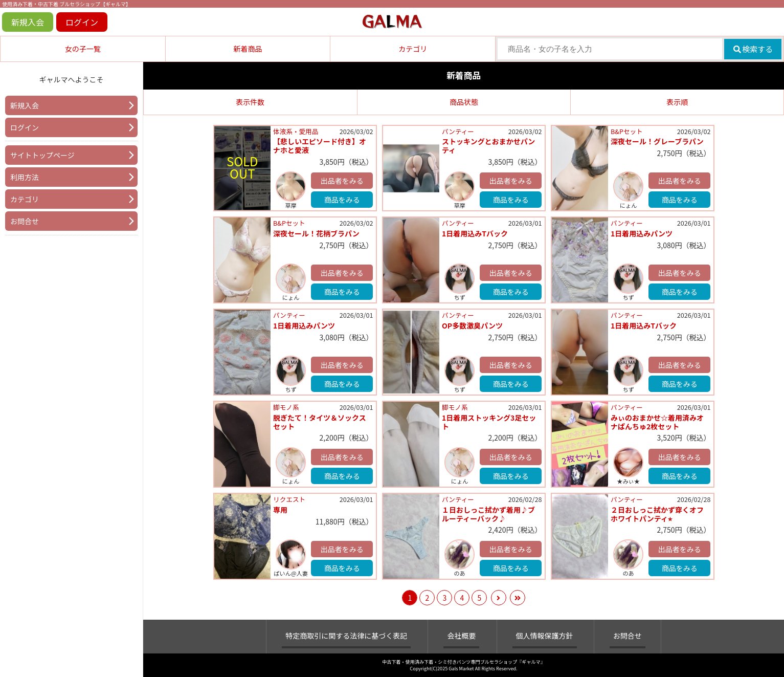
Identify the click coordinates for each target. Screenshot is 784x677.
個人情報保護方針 (545, 636)
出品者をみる (342, 181)
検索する (753, 49)
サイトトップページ (42, 155)
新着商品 (248, 49)
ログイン (82, 22)
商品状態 (464, 102)
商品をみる (342, 200)
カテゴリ (413, 49)
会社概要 (461, 636)
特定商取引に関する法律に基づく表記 (346, 636)
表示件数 (250, 102)
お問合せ (25, 221)
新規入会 (28, 22)
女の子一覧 (83, 49)
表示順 (677, 102)
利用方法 (25, 177)
